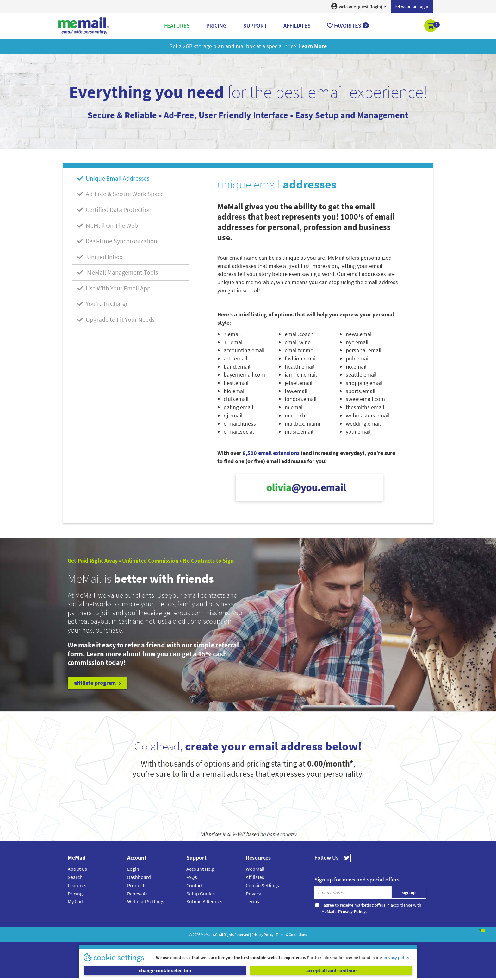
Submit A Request (205, 901)
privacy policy (396, 958)
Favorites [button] (348, 25)
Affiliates (255, 877)
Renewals (137, 894)
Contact (195, 885)
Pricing (75, 894)
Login (133, 869)
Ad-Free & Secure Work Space (120, 194)
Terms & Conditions (291, 935)
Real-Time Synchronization (117, 241)
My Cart (76, 901)
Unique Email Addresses (113, 178)
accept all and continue (331, 970)
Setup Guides (201, 894)
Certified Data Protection (114, 210)
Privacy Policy (263, 935)
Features (77, 885)
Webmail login (412, 7)
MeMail (207, 935)
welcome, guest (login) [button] (359, 6)
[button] (431, 26)
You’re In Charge (103, 304)
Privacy (253, 894)
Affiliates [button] (297, 25)
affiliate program (98, 683)
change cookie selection (165, 970)
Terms (252, 901)
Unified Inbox (100, 257)
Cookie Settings (262, 885)
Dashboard (139, 877)
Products (137, 885)
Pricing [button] (216, 25)
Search (75, 877)
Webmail (255, 869)
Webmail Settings (146, 901)
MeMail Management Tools (118, 272)
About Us (77, 869)
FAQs (192, 877)
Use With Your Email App (114, 288)
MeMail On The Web (108, 225)
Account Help (200, 869)
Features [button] (177, 25)
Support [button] (255, 25)
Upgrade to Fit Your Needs (116, 319)
